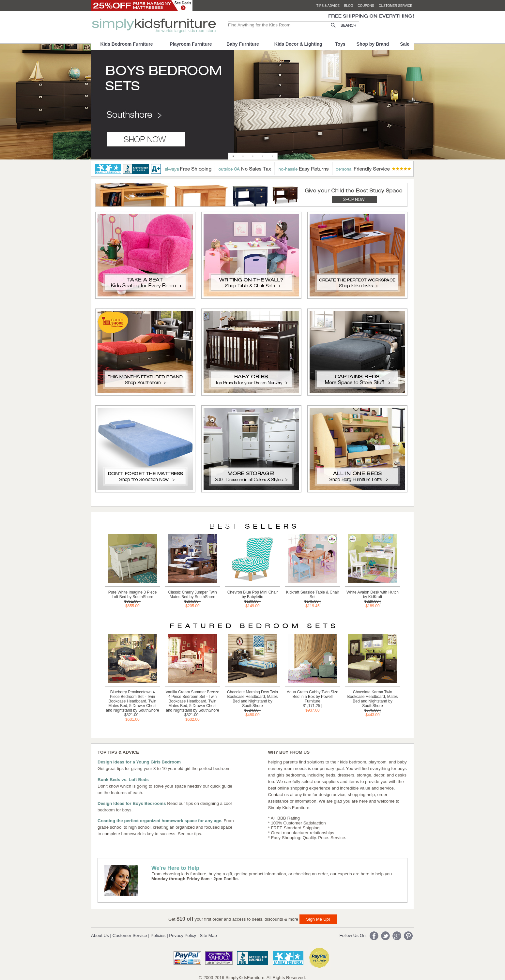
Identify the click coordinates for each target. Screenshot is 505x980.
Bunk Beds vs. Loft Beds (123, 780)
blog (349, 6)
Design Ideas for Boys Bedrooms (132, 803)
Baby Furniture (243, 44)
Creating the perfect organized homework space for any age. (160, 821)
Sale (405, 44)
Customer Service (130, 935)
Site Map (208, 935)
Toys (340, 44)
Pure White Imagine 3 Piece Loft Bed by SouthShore (133, 595)
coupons (366, 6)
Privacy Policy (183, 935)
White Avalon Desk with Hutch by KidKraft (373, 595)
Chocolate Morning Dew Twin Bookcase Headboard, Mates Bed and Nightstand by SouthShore (252, 699)
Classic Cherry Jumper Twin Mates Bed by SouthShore (192, 595)
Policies (158, 935)
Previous (9, 107)
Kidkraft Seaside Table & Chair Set (313, 595)
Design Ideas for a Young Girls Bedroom (139, 762)
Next (496, 107)
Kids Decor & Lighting (298, 44)
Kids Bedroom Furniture (127, 44)
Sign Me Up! (318, 919)
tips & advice (328, 6)
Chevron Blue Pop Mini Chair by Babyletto (253, 595)
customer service (395, 6)
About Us (100, 935)
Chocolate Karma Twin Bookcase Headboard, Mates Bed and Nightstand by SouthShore (373, 699)
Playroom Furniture (191, 44)
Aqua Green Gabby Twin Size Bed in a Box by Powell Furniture (313, 697)
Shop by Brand (373, 44)
